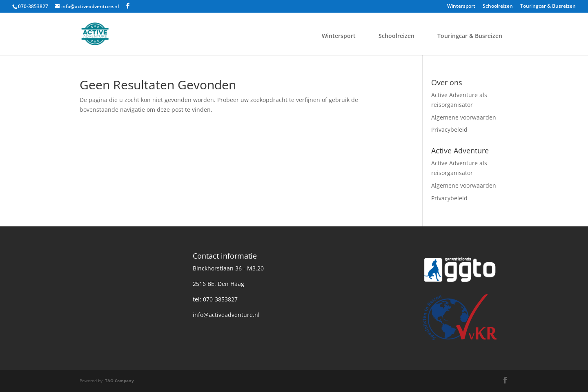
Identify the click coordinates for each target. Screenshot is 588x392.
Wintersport (461, 7)
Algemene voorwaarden (464, 117)
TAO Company (119, 381)
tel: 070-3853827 (215, 299)
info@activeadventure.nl (226, 315)
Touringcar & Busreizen (548, 7)
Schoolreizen (498, 7)
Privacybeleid (449, 130)
